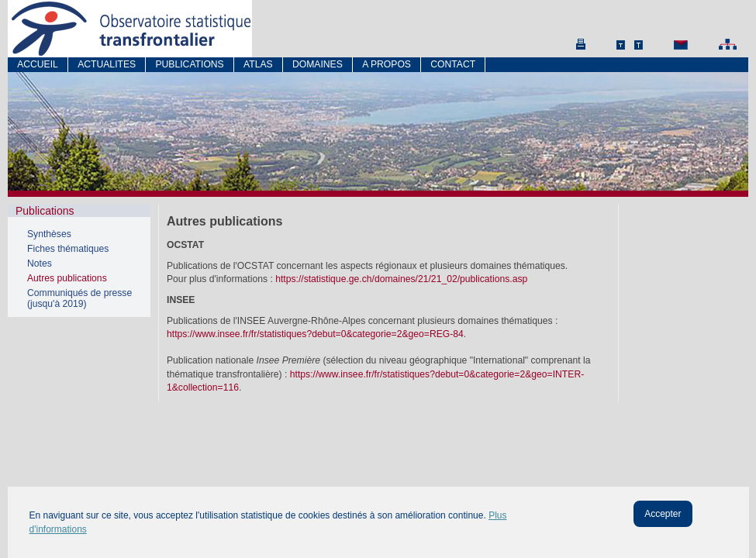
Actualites (107, 64)
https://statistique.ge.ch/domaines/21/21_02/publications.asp (401, 279)
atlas (258, 64)
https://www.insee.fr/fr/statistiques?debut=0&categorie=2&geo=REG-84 (315, 334)
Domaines (318, 64)
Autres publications (67, 278)
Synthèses (49, 234)
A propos (387, 64)
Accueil (38, 64)
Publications (189, 64)
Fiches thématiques (68, 249)
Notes (40, 263)
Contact (453, 64)
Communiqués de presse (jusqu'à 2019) (79, 298)
